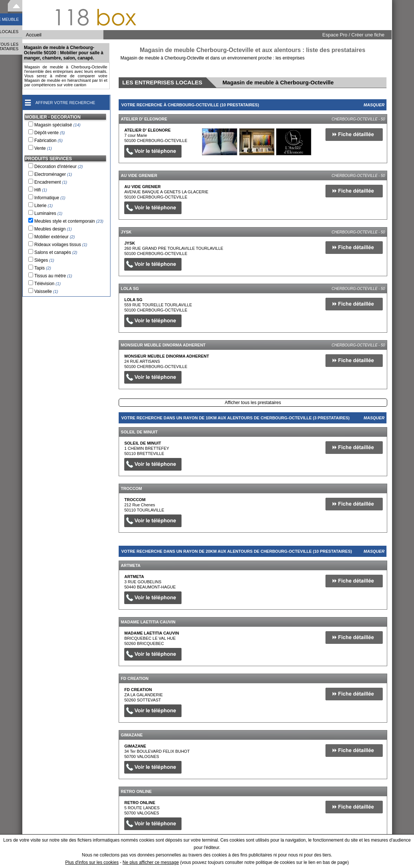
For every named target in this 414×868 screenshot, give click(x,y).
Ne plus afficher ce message (151, 862)
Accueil (34, 35)
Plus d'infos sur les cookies (92, 862)
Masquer (374, 105)
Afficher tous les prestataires (253, 403)
